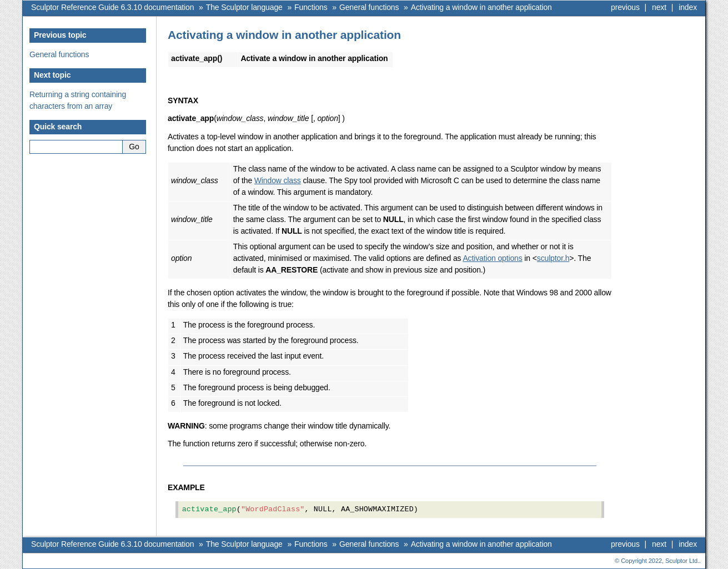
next (659, 7)
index (688, 7)
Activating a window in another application (481, 7)
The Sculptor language (244, 7)
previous (625, 7)
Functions (311, 7)
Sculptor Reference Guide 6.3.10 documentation (112, 7)
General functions (369, 7)
